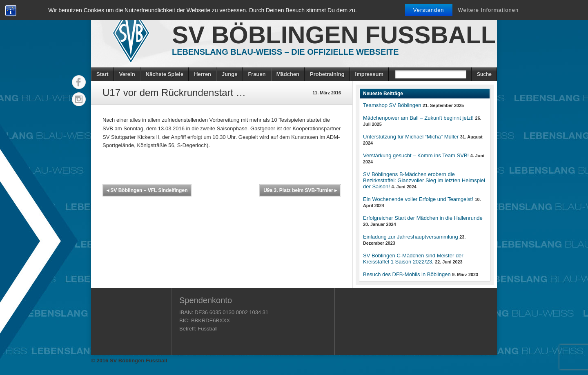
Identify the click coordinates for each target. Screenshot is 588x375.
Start (102, 74)
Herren (203, 74)
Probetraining (327, 74)
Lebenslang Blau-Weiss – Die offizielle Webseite (285, 52)
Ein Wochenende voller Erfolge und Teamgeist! (418, 199)
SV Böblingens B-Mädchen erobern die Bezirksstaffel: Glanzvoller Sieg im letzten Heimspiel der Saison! (424, 180)
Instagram (79, 99)
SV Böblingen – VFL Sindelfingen (147, 190)
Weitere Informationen (489, 10)
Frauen (257, 74)
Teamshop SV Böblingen (392, 105)
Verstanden (429, 10)
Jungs (229, 74)
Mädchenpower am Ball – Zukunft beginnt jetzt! (418, 118)
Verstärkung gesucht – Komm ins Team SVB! (416, 155)
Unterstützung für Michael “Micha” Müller (411, 137)
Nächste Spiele (165, 74)
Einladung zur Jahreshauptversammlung (411, 237)
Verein (127, 74)
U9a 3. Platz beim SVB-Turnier (300, 190)
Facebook (79, 82)
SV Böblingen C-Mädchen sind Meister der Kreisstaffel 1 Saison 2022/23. (413, 259)
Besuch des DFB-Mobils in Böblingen (407, 274)
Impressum (369, 74)
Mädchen (288, 74)
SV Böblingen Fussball (334, 35)
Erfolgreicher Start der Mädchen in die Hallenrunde (423, 218)
